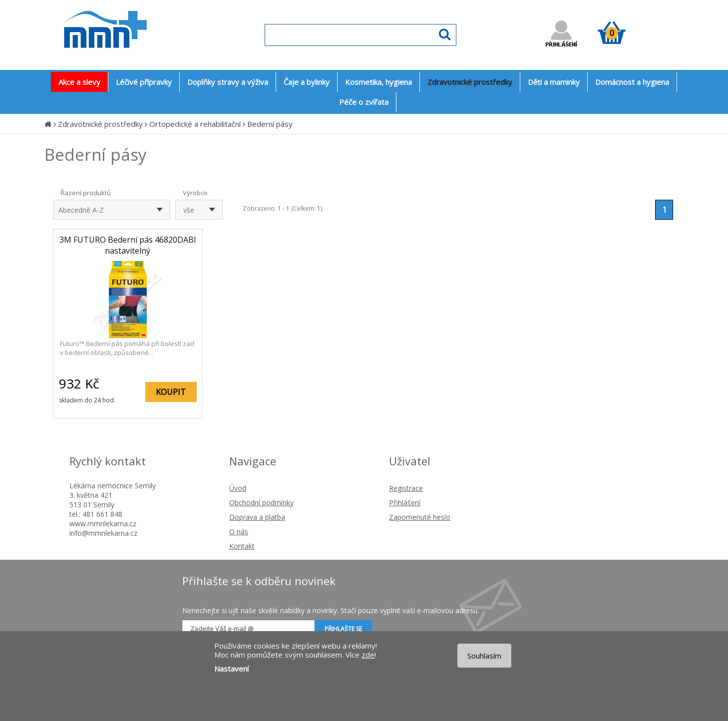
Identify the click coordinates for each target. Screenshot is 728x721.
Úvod (238, 488)
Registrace (406, 488)
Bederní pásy (270, 124)
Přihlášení (405, 503)
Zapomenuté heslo (420, 517)
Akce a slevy (79, 82)
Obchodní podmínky (261, 503)
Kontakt (242, 546)
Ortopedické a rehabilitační (195, 124)
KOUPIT (171, 392)
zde (368, 655)
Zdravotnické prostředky (100, 124)
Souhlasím (484, 656)
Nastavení (231, 669)
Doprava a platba (257, 517)
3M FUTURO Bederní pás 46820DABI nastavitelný (128, 245)
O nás (239, 532)
